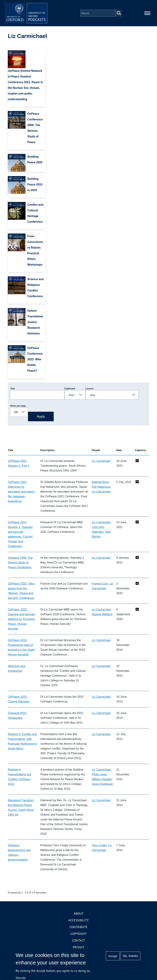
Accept (113, 956)
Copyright (79, 934)
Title (13, 388)
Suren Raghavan (102, 784)
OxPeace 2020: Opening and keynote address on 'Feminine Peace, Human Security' (21, 619)
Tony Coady (99, 845)
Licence (89, 388)
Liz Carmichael (101, 461)
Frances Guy (100, 584)
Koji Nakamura (101, 487)
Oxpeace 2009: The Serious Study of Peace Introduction (20, 563)
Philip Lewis (99, 774)
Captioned (70, 388)
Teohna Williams (102, 614)
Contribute (78, 927)
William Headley (102, 779)
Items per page (18, 406)
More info (21, 978)
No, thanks (130, 956)
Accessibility (78, 920)
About (78, 913)
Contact (79, 940)
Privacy (78, 947)
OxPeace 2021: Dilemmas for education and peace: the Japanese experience (21, 492)
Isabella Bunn (100, 482)
